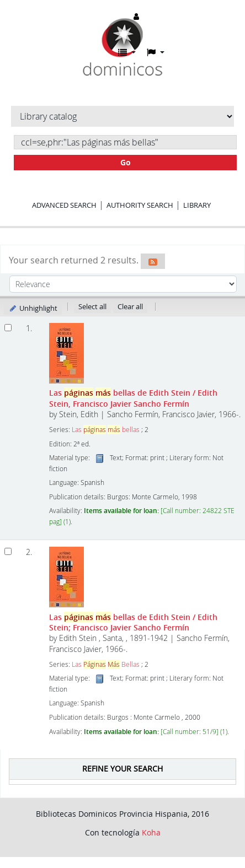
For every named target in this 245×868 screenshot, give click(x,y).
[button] (127, 52)
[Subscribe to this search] (153, 261)
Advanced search (64, 205)
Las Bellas (106, 664)
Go (126, 162)
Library (197, 205)
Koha (151, 832)
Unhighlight (33, 308)
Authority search (140, 205)
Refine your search (122, 769)
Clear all (130, 306)
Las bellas (106, 430)
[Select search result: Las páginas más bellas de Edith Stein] (8, 328)
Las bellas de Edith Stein (133, 398)
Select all (92, 306)
